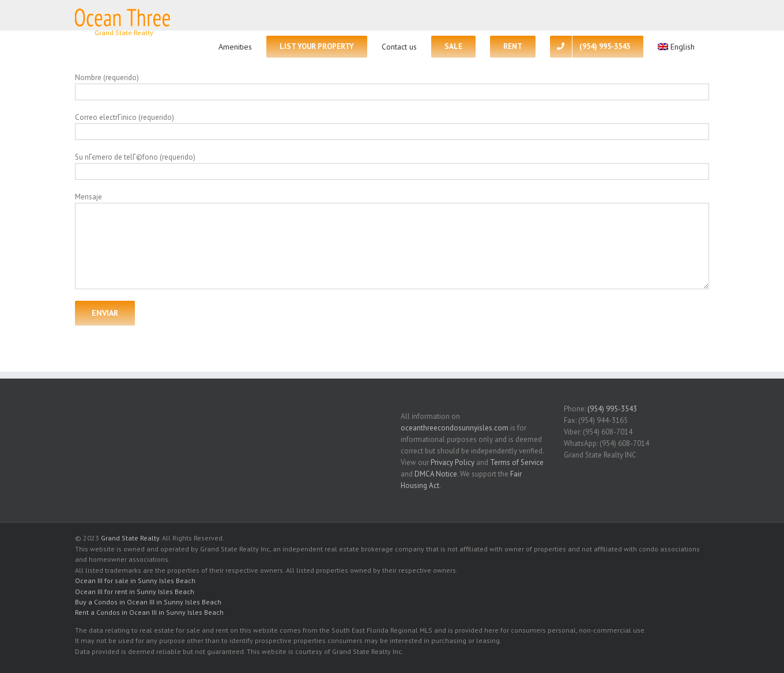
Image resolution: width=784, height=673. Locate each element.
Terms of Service (517, 462)
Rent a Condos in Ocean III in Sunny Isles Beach (149, 612)
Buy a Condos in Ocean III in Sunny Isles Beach (148, 602)
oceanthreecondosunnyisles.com (455, 428)
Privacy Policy (453, 462)
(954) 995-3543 (612, 409)
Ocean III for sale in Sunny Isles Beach (135, 581)
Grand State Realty (130, 538)
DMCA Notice (436, 474)
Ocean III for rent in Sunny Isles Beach (135, 591)
